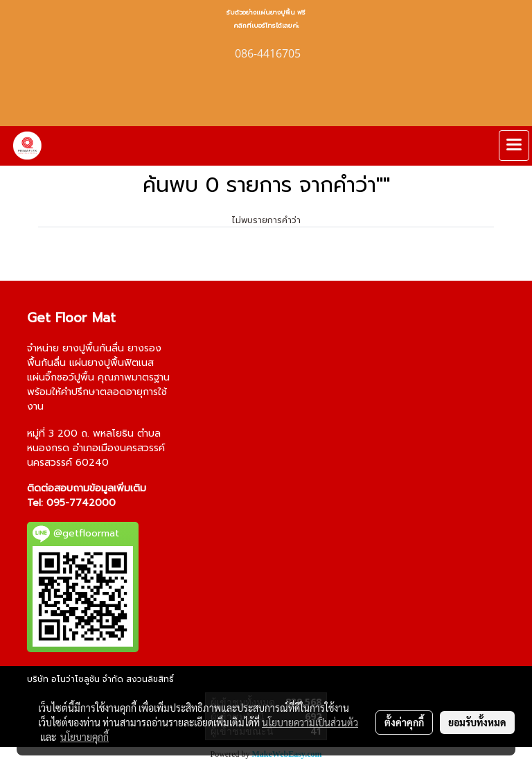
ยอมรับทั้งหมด (477, 722)
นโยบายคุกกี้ (85, 737)
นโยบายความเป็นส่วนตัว (310, 722)
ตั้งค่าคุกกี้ (404, 722)
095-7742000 (81, 503)
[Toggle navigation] (514, 146)
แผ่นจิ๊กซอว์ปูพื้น (61, 377)
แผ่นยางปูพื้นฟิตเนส (112, 363)
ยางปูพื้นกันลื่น (93, 348)
